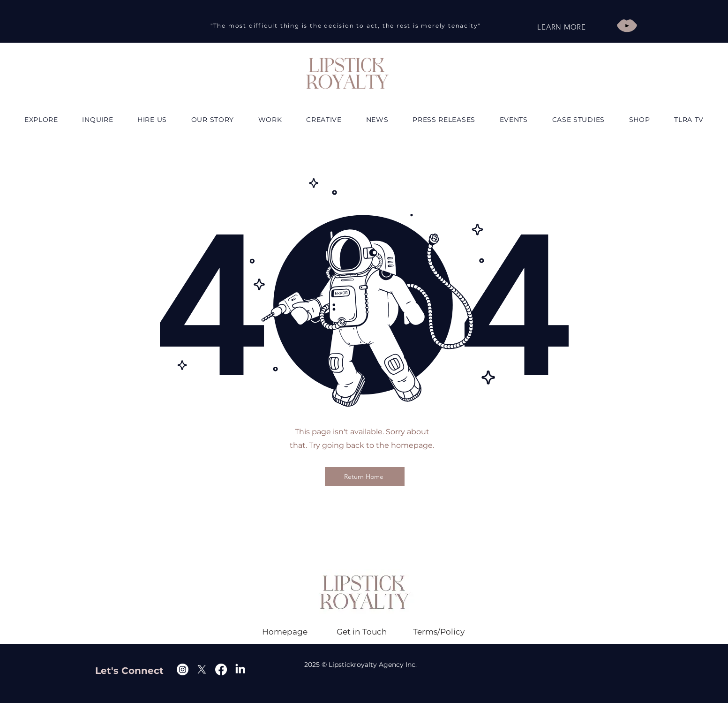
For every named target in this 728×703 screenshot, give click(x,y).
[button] (152, 120)
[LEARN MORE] (562, 27)
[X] (202, 669)
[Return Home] (365, 476)
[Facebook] (221, 669)
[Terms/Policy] (439, 632)
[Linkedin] (240, 669)
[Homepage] (285, 632)
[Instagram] (183, 669)
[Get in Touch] (362, 632)
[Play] (627, 26)
